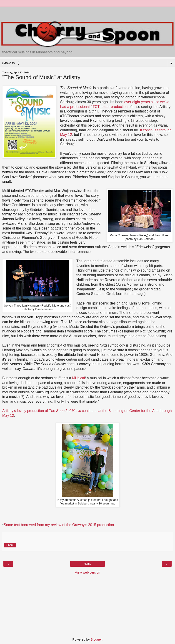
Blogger (96, 639)
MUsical (78, 378)
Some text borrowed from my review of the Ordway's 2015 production (59, 525)
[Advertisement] (87, 12)
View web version (87, 572)
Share (10, 545)
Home (87, 564)
